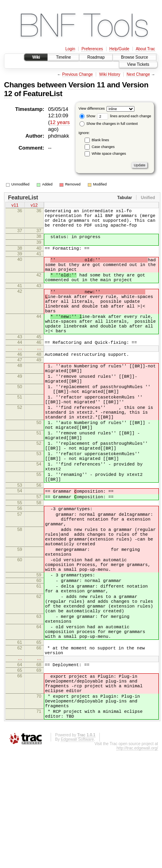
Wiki (36, 57)
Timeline (63, 57)
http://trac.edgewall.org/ (137, 865)
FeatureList (43, 94)
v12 (34, 206)
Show (87, 116)
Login (70, 49)
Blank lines (101, 140)
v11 (15, 206)
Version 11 (87, 85)
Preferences (92, 49)
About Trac (145, 49)
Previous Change (78, 74)
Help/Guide (119, 49)
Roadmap (96, 57)
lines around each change (124, 116)
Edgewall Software (77, 857)
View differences (92, 108)
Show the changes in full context (109, 124)
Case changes (103, 147)
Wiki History (110, 74)
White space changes (109, 154)
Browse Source (134, 57)
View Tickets (138, 64)
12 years (60, 122)
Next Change (138, 74)
